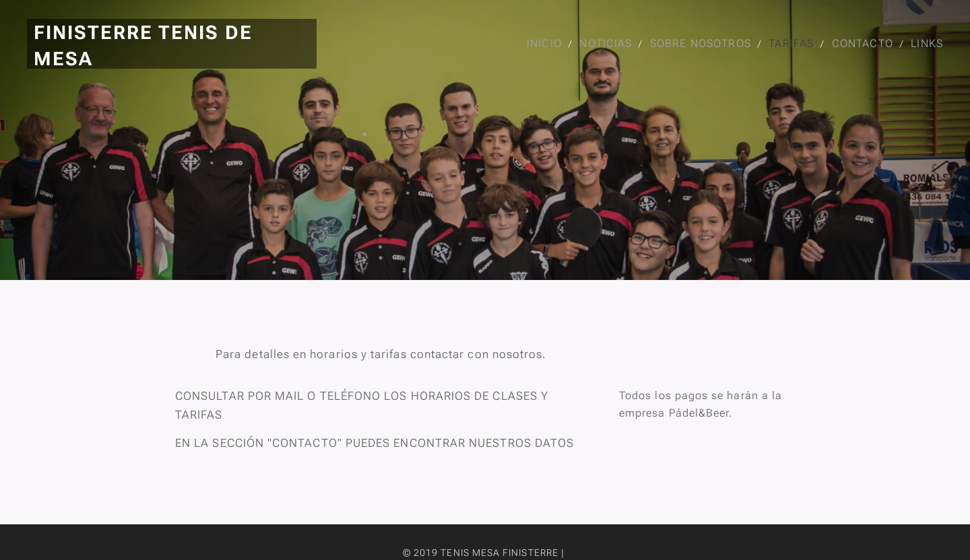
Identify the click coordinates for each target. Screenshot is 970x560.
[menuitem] (541, 44)
